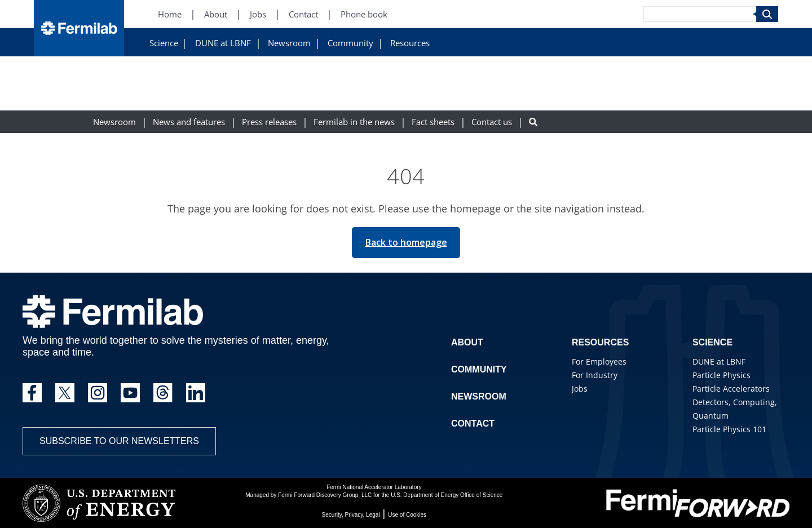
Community (350, 43)
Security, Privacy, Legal (351, 515)
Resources (410, 43)
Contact (473, 423)
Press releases (269, 122)
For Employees (599, 361)
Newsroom (289, 43)
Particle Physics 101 (729, 429)
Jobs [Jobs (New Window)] (258, 14)
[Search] (700, 14)
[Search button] (533, 122)
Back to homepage (406, 242)
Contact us (492, 122)
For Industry (595, 375)
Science (164, 43)
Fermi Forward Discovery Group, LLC (325, 495)
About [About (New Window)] (216, 14)
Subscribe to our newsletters (119, 441)
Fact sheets (433, 122)
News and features (189, 122)
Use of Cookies (407, 515)
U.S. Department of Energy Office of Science (447, 495)
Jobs (580, 389)
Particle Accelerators (731, 389)
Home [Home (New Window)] (170, 14)
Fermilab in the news (354, 122)
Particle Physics (721, 375)
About (467, 342)
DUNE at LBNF (223, 43)
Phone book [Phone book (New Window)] (364, 14)
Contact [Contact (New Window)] (303, 14)
